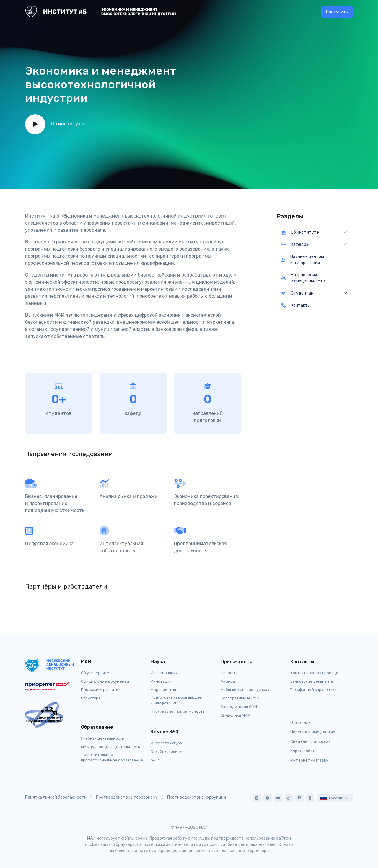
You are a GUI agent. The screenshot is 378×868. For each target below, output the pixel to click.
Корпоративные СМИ (240, 698)
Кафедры (295, 245)
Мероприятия (163, 690)
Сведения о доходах (311, 742)
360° (155, 760)
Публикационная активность (178, 711)
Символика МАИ (235, 715)
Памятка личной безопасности (56, 797)
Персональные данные (313, 732)
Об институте (300, 232)
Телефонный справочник (313, 690)
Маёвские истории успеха (245, 690)
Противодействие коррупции (197, 797)
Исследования (164, 673)
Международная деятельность (110, 747)
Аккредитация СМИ (239, 707)
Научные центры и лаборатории (303, 260)
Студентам (298, 293)
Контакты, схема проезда (314, 673)
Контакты (296, 305)
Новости (229, 673)
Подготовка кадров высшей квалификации (176, 700)
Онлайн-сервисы (166, 752)
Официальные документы (105, 681)
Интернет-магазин (309, 760)
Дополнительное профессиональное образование (112, 757)
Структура (91, 698)
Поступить (337, 12)
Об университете (97, 673)
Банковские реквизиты (312, 681)
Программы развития (101, 690)
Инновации (161, 681)
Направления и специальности (303, 278)
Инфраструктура (166, 743)
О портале (300, 723)
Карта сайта (303, 751)
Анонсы (228, 681)
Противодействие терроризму (127, 797)
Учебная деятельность (102, 738)
